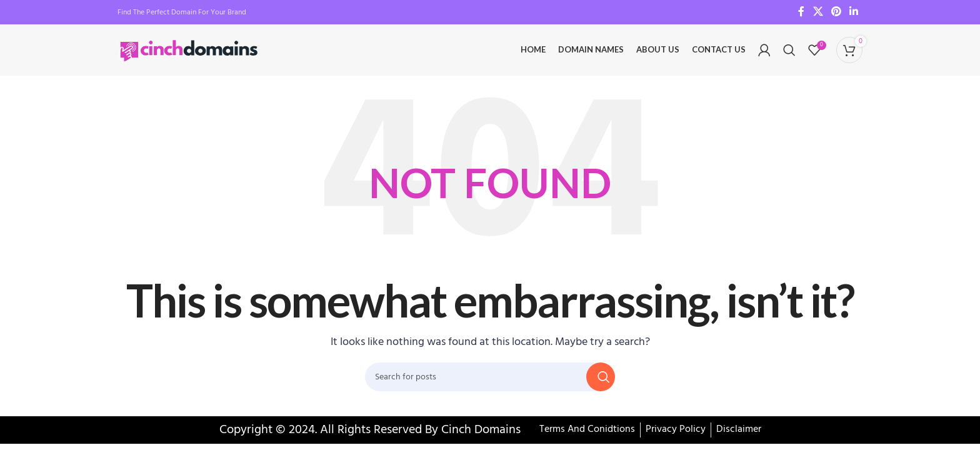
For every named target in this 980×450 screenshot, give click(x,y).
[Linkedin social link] (854, 12)
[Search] (789, 53)
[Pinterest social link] (836, 12)
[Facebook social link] (802, 12)
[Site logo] (190, 53)
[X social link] (818, 12)
